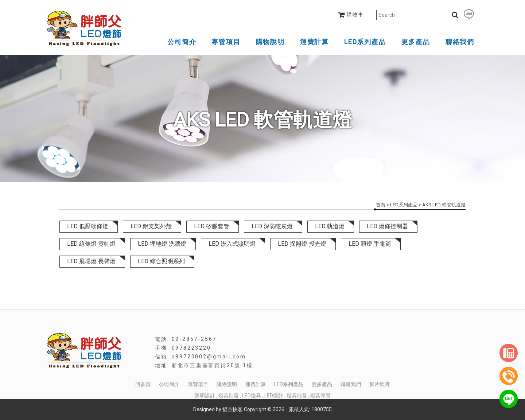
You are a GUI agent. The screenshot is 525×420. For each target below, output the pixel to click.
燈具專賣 (320, 396)
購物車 (351, 15)
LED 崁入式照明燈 (232, 244)
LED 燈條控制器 (387, 226)
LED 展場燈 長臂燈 (91, 261)
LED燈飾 (274, 396)
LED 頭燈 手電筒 (370, 244)
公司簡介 (182, 42)
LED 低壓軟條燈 (88, 226)
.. (287, 409)
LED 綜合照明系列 (161, 261)
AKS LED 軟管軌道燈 (444, 205)
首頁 (381, 205)
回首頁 (143, 384)
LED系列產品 (365, 42)
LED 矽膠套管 (212, 226)
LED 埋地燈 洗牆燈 (162, 244)
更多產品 (416, 42)
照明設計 (205, 396)
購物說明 (270, 42)
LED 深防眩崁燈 (272, 226)
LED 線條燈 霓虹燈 (91, 244)
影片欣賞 (380, 384)
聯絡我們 (460, 42)
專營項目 (226, 42)
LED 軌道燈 (330, 226)
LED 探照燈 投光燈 (302, 244)
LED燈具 (252, 396)
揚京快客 (233, 409)
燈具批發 (229, 396)
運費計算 (314, 42)
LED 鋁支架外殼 (151, 226)
